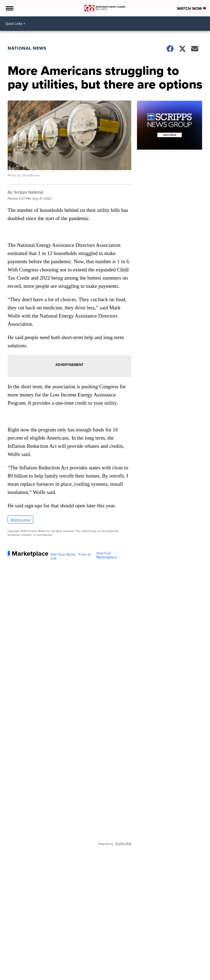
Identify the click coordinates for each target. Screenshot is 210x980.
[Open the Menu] (9, 8)
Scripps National (29, 192)
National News (27, 48)
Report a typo (21, 519)
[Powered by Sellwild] (123, 844)
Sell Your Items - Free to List (71, 556)
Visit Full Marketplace (107, 555)
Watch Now (191, 8)
